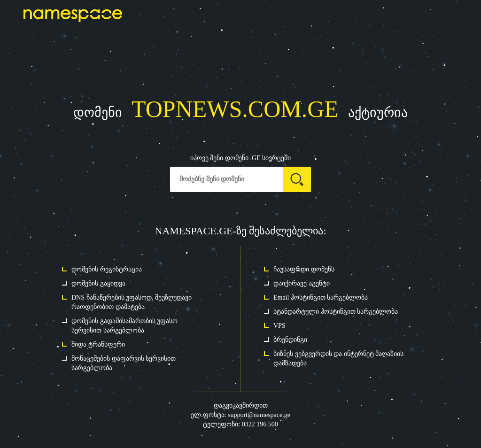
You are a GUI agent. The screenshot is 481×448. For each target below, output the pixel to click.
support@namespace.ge (259, 415)
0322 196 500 (260, 424)
